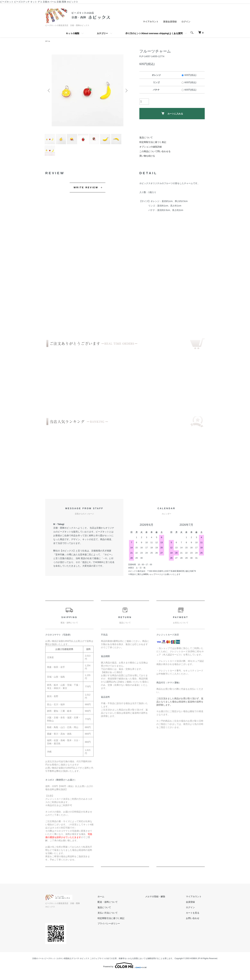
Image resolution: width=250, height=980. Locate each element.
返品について (146, 138)
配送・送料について (124, 912)
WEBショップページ (152, 585)
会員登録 (194, 912)
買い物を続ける (147, 156)
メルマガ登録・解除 (165, 907)
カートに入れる (172, 114)
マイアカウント (151, 22)
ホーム (48, 41)
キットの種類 (73, 33)
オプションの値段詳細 (151, 147)
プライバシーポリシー (125, 934)
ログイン (186, 22)
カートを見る (196, 923)
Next (125, 91)
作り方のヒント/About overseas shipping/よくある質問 (154, 33)
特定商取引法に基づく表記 (153, 143)
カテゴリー (102, 33)
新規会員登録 (170, 22)
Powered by (125, 972)
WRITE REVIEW (86, 198)
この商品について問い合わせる (155, 152)
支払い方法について (124, 923)
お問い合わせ (196, 928)
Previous (50, 91)
